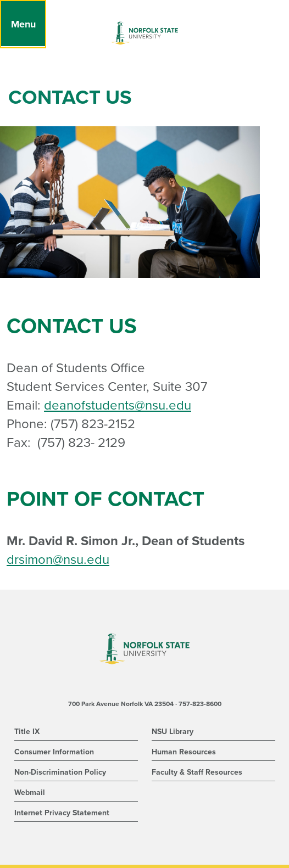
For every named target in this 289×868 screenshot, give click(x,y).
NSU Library (173, 732)
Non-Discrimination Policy (60, 772)
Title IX (27, 732)
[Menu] (23, 24)
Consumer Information (54, 752)
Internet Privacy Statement (62, 813)
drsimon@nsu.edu (58, 560)
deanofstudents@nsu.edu (118, 405)
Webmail (30, 793)
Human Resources (184, 752)
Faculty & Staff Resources (197, 772)
